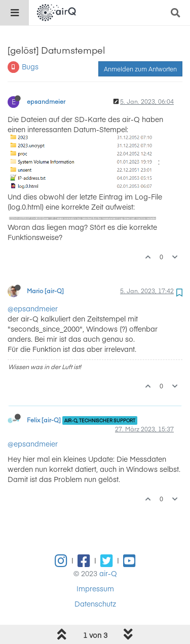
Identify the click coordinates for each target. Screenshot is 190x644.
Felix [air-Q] (44, 420)
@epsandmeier (33, 308)
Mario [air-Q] (45, 291)
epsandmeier (46, 101)
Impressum (95, 588)
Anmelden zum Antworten (140, 69)
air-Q (108, 573)
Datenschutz (95, 603)
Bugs (30, 66)
